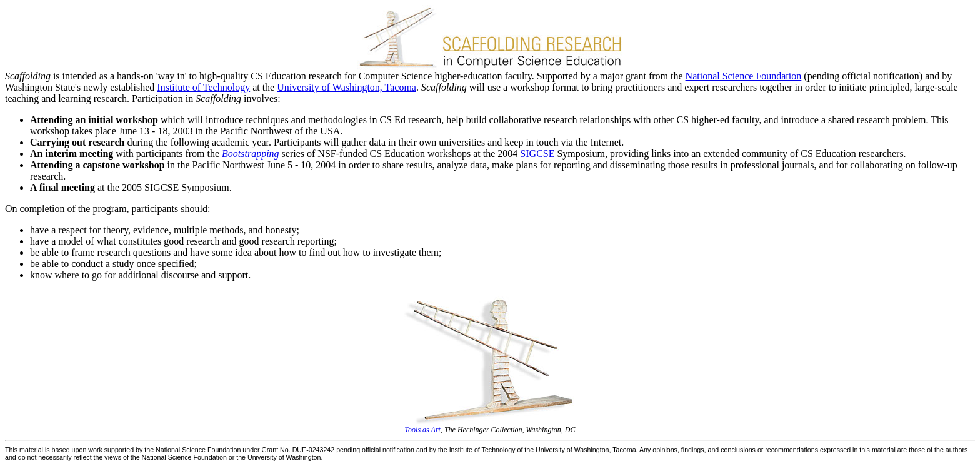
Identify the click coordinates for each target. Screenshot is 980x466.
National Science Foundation (744, 76)
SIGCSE (537, 154)
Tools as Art (423, 430)
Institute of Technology (203, 87)
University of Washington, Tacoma (347, 87)
